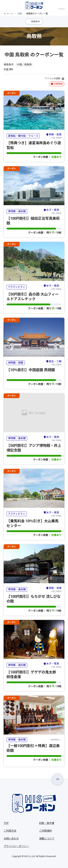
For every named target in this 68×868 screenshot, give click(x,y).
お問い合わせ (11, 839)
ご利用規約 (46, 831)
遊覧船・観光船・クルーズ (23, 136)
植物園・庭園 (16, 363)
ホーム (10, 14)
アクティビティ (17, 287)
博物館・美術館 (17, 211)
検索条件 (36, 21)
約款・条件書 (47, 823)
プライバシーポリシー (16, 846)
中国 (20, 14)
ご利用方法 (10, 831)
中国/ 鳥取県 (54, 136)
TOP (6, 823)
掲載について (47, 839)
